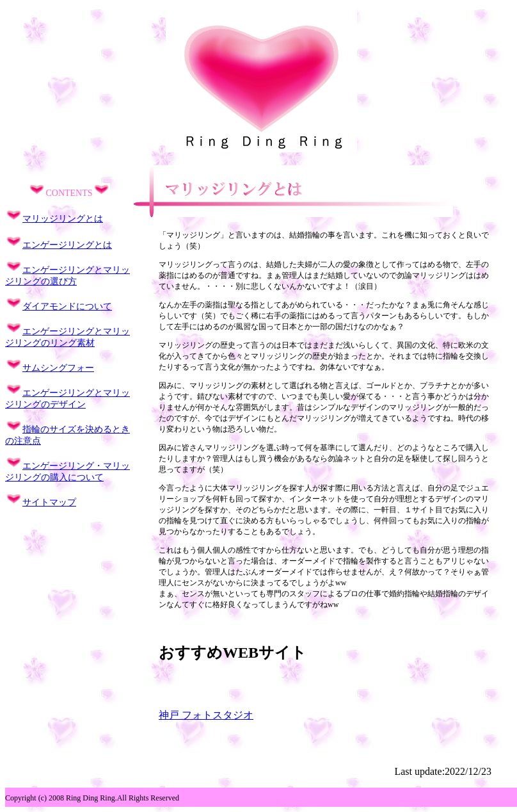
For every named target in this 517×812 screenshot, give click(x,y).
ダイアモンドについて (67, 306)
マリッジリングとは (63, 219)
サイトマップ (49, 502)
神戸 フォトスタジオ (206, 715)
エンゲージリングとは (67, 245)
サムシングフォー (58, 368)
